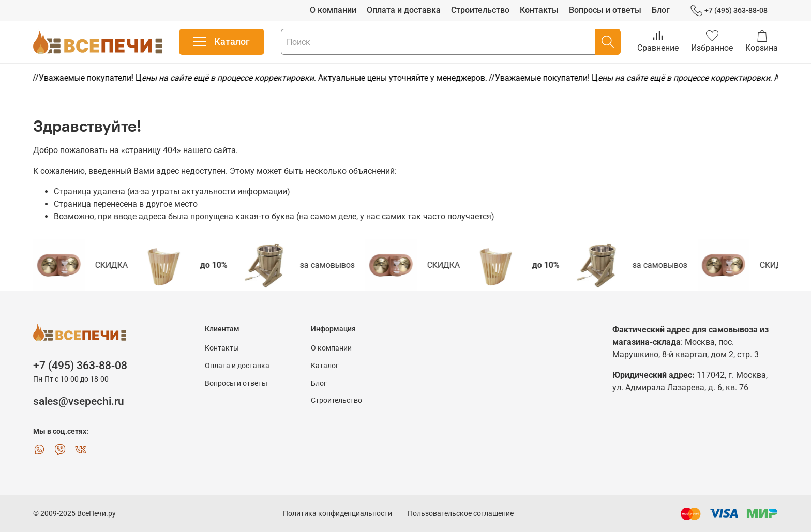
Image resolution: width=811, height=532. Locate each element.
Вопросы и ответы (605, 10)
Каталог (222, 42)
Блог (661, 10)
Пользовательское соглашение (461, 514)
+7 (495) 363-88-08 (729, 11)
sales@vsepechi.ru (79, 401)
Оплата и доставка (404, 10)
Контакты (539, 10)
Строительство (480, 10)
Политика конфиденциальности (337, 514)
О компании (333, 10)
